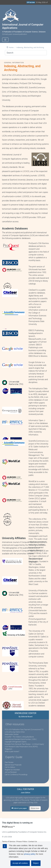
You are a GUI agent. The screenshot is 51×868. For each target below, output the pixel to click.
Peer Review (9, 762)
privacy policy (30, 854)
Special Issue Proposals (13, 765)
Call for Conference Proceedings (16, 775)
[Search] (26, 53)
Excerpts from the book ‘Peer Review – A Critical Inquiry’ (24, 744)
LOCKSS (26, 171)
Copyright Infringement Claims (16, 742)
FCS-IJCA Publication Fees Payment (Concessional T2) (24, 730)
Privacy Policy (22, 841)
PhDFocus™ (8, 827)
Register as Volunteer (12, 770)
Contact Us (33, 841)
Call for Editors (10, 767)
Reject (36, 863)
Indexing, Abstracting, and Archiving (30, 47)
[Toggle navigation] (5, 40)
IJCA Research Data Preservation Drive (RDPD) (21, 747)
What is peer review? (12, 752)
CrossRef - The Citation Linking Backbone (19, 737)
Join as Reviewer (11, 772)
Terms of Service (9, 841)
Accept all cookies (20, 863)
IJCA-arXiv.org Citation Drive (15, 732)
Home (11, 47)
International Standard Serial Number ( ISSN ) (21, 739)
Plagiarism (8, 749)
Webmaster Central (12, 734)
